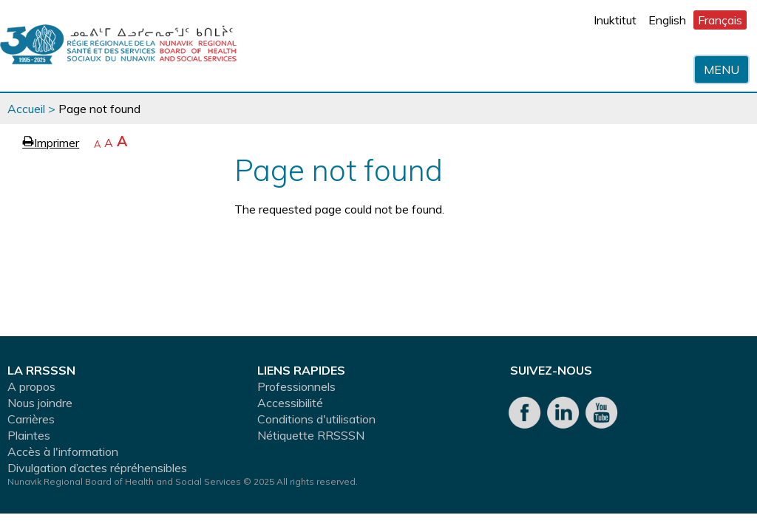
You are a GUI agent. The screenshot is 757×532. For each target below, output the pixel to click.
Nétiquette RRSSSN (311, 435)
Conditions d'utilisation (316, 419)
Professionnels (296, 386)
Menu (722, 69)
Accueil (26, 109)
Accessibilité (290, 403)
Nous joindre (40, 403)
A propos (31, 386)
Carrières (31, 419)
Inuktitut (615, 20)
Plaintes (29, 435)
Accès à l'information (63, 451)
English (667, 20)
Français (720, 20)
